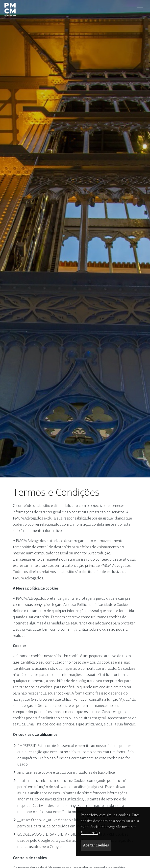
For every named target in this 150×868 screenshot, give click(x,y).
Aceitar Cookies (96, 845)
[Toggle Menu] (140, 9)
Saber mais (89, 833)
